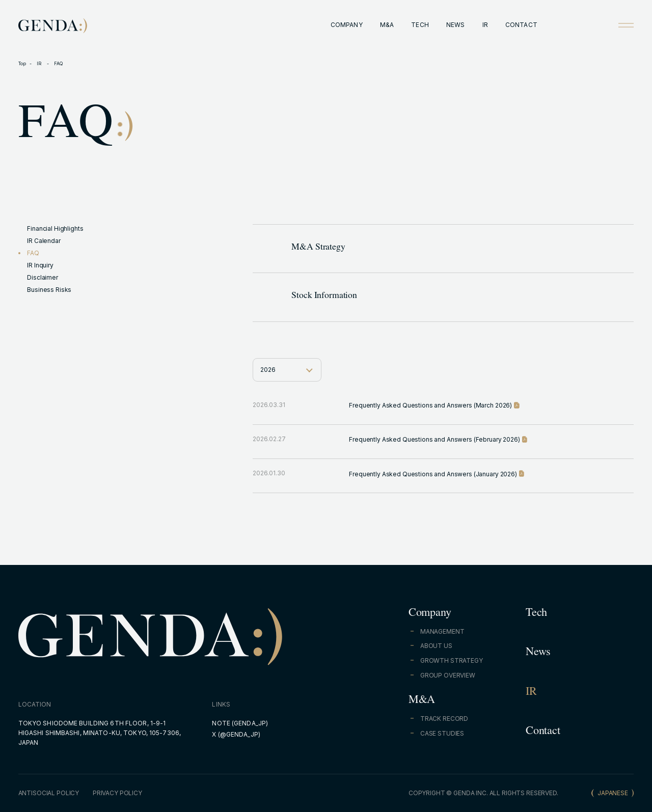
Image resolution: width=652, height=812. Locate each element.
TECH (420, 25)
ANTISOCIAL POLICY (49, 793)
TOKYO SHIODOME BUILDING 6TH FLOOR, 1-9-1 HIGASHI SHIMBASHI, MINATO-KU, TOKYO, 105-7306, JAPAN (100, 733)
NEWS (455, 25)
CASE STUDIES (442, 733)
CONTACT (521, 25)
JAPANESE (613, 793)
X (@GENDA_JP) (236, 734)
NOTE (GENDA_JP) (240, 723)
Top (22, 63)
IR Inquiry (40, 265)
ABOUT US (436, 646)
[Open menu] (626, 25)
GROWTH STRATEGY (452, 660)
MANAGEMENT (442, 631)
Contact (543, 732)
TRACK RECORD (444, 719)
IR (485, 25)
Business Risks (49, 290)
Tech (536, 614)
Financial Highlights (55, 228)
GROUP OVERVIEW (448, 675)
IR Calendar (44, 241)
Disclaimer (43, 277)
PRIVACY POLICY (117, 793)
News (538, 653)
